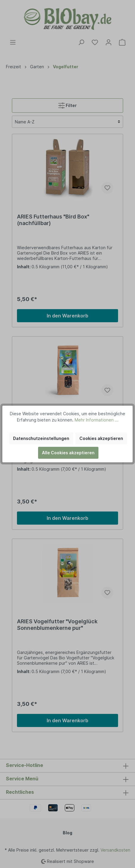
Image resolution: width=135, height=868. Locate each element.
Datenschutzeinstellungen (41, 438)
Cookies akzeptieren (101, 438)
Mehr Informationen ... (96, 420)
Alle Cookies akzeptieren (68, 453)
